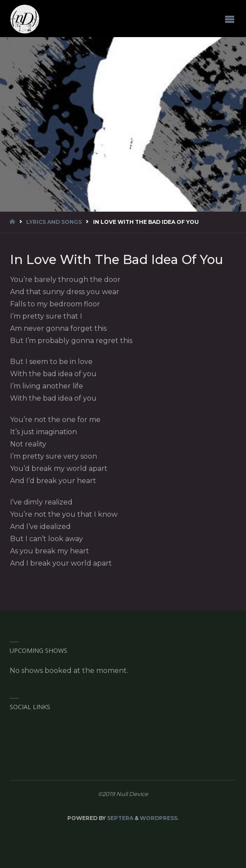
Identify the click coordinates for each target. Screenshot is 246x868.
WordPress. (159, 818)
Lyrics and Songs (54, 222)
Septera (120, 818)
